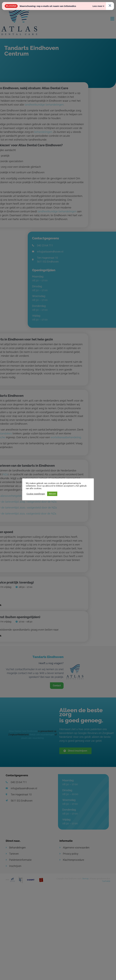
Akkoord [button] (52, 494)
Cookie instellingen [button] (36, 494)
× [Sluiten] (110, 5)
